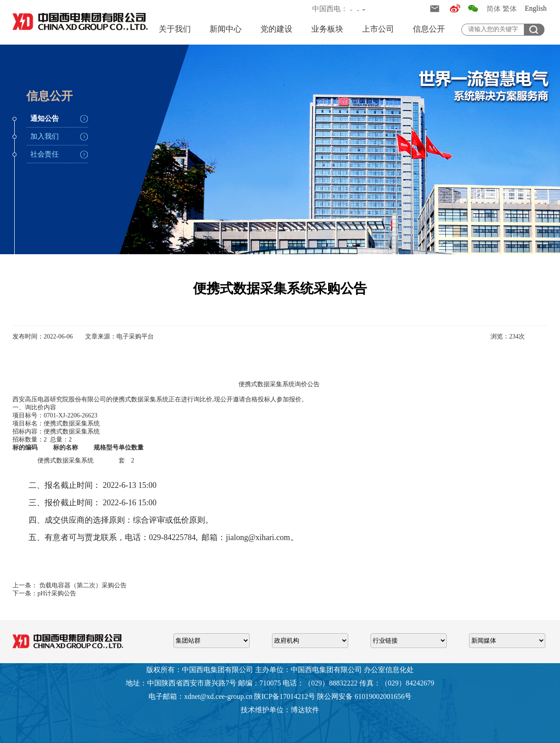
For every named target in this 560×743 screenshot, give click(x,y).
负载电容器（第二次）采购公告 (82, 585)
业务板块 (327, 29)
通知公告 (45, 118)
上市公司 (378, 29)
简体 (494, 9)
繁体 (510, 9)
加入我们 (45, 136)
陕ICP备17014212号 (285, 696)
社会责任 (45, 154)
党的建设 (276, 29)
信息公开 (429, 29)
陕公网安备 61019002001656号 (364, 696)
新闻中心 (226, 29)
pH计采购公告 (57, 593)
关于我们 (175, 29)
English (536, 8)
